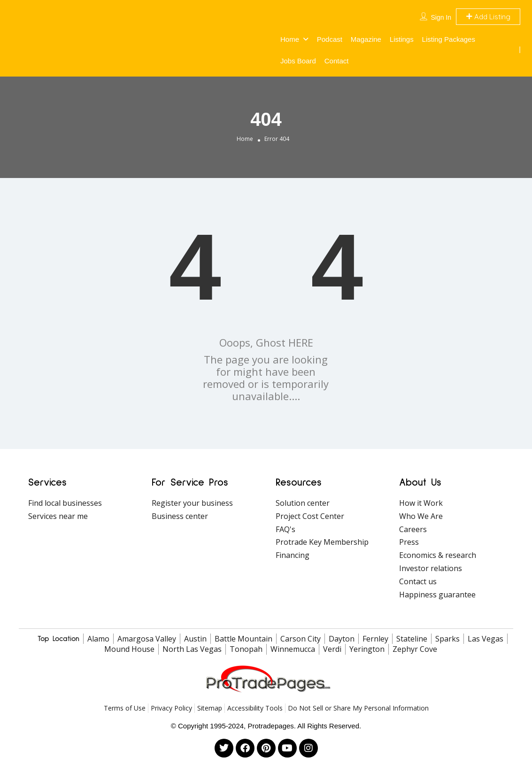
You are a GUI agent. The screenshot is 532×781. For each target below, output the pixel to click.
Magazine (366, 39)
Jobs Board (298, 61)
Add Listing (488, 17)
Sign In (441, 17)
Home (290, 39)
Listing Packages (449, 39)
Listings (402, 39)
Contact (337, 61)
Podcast (330, 39)
